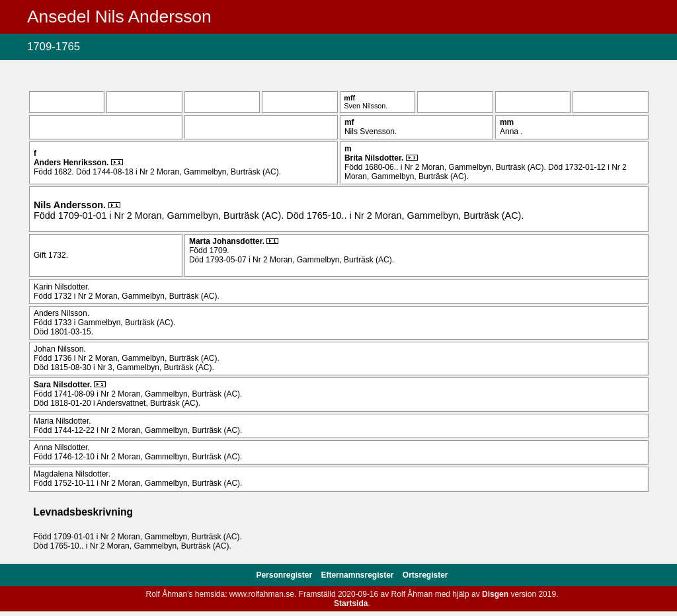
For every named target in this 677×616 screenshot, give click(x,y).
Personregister (285, 575)
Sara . (64, 385)
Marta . (228, 241)
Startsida (351, 603)
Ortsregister (425, 575)
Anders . (72, 163)
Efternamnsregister (358, 575)
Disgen (495, 594)
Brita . (375, 158)
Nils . (71, 205)
